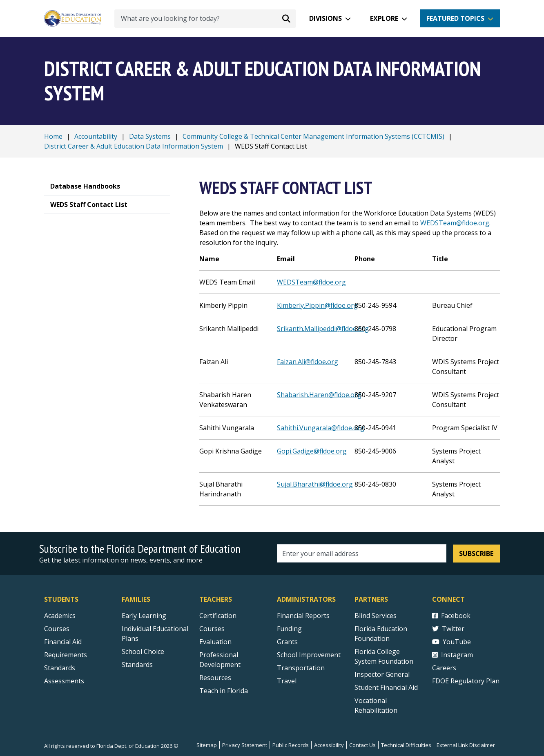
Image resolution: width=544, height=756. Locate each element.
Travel (287, 681)
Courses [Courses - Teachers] (212, 629)
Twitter (448, 629)
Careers (444, 668)
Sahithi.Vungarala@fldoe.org (321, 428)
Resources (215, 678)
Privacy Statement (245, 745)
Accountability (96, 136)
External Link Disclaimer (466, 745)
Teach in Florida (224, 691)
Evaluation (215, 642)
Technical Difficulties (406, 745)
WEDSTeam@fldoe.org (455, 223)
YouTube (451, 642)
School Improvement (309, 655)
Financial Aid (63, 642)
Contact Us (362, 745)
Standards (137, 665)
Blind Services (376, 616)
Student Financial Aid (386, 687)
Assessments (64, 681)
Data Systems (150, 136)
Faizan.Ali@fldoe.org (308, 362)
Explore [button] (384, 18)
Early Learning (144, 616)
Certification (218, 616)
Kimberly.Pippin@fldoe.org (317, 305)
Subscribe (476, 554)
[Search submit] (286, 18)
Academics (60, 616)
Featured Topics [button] (455, 18)
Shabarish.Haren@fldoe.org (319, 395)
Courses (57, 629)
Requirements (66, 655)
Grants (287, 642)
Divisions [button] (326, 18)
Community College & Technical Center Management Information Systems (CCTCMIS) (313, 136)
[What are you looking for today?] (205, 19)
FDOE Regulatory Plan (466, 681)
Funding (289, 629)
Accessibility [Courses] (329, 745)
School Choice (143, 651)
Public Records (291, 745)
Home (53, 136)
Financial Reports (303, 616)
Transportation (301, 668)
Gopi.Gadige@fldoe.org (312, 451)
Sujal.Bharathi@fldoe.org (315, 484)
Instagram (453, 655)
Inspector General (382, 674)
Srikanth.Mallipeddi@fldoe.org (323, 329)
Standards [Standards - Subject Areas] (60, 668)
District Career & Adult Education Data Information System (134, 146)
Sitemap (207, 745)
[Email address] (362, 553)
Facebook (451, 616)
